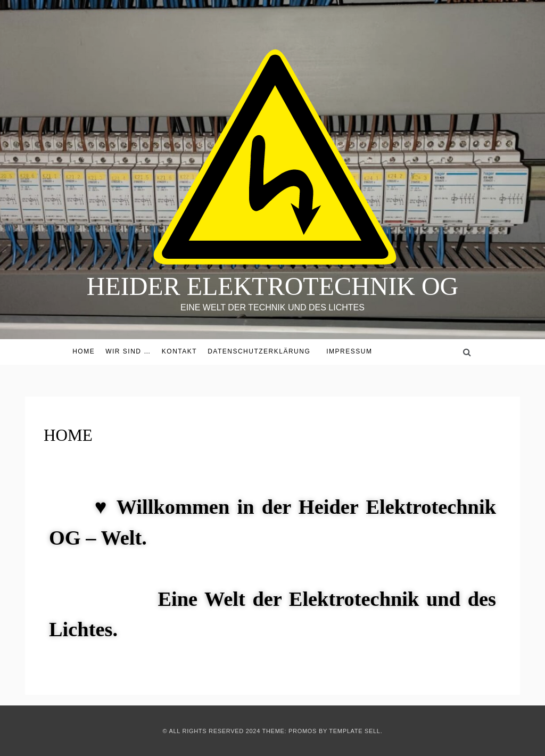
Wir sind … (128, 351)
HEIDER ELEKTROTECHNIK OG (273, 286)
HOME (84, 351)
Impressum (349, 351)
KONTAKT (179, 351)
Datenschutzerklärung (259, 351)
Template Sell (354, 731)
